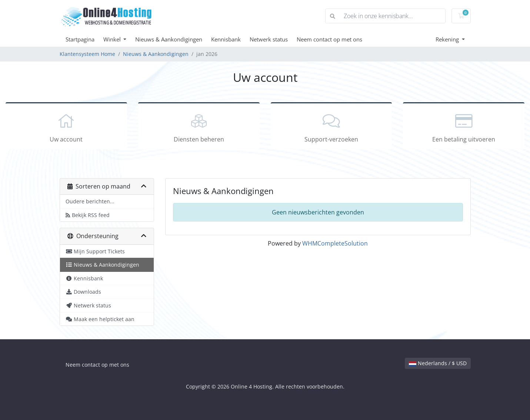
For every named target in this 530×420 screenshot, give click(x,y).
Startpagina (80, 39)
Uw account (66, 127)
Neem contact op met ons (329, 39)
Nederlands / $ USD (438, 363)
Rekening (448, 39)
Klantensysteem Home (87, 54)
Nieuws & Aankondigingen (169, 39)
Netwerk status (269, 39)
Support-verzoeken (331, 127)
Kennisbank (226, 39)
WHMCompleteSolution (335, 243)
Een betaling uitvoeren (464, 127)
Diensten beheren (199, 127)
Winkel (113, 39)
